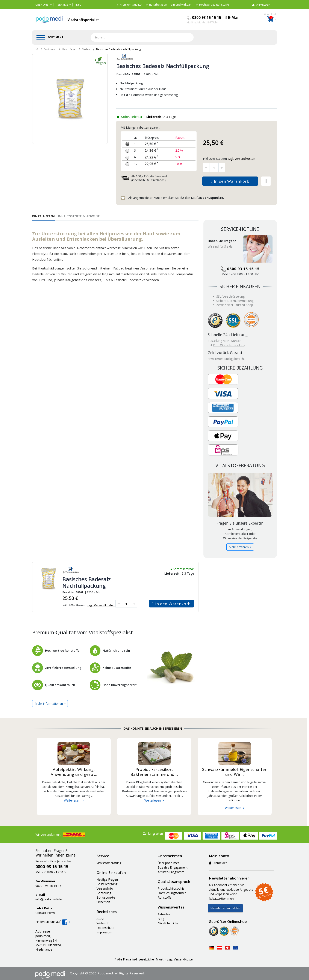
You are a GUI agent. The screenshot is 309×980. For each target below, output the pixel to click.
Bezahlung (104, 893)
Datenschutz (105, 928)
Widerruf (102, 923)
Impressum (104, 932)
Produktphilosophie (171, 888)
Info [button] (79, 5)
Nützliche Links (168, 923)
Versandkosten (184, 959)
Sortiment (50, 49)
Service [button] (63, 5)
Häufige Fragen (107, 879)
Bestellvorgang (107, 884)
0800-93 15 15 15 (52, 867)
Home (37, 49)
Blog (161, 919)
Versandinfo (105, 888)
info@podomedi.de (49, 899)
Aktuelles (164, 914)
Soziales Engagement (173, 867)
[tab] (45, 216)
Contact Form (45, 913)
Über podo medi (169, 863)
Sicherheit (103, 902)
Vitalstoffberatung (109, 863)
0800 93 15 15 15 (240, 269)
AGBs (100, 919)
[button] (44, 5)
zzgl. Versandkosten (101, 605)
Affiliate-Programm (171, 872)
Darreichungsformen (172, 893)
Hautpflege (69, 49)
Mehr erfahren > (240, 547)
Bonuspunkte (106, 897)
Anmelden (218, 863)
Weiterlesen (72, 800)
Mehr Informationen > (50, 704)
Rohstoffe (165, 897)
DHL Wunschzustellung (229, 345)
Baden (86, 49)
